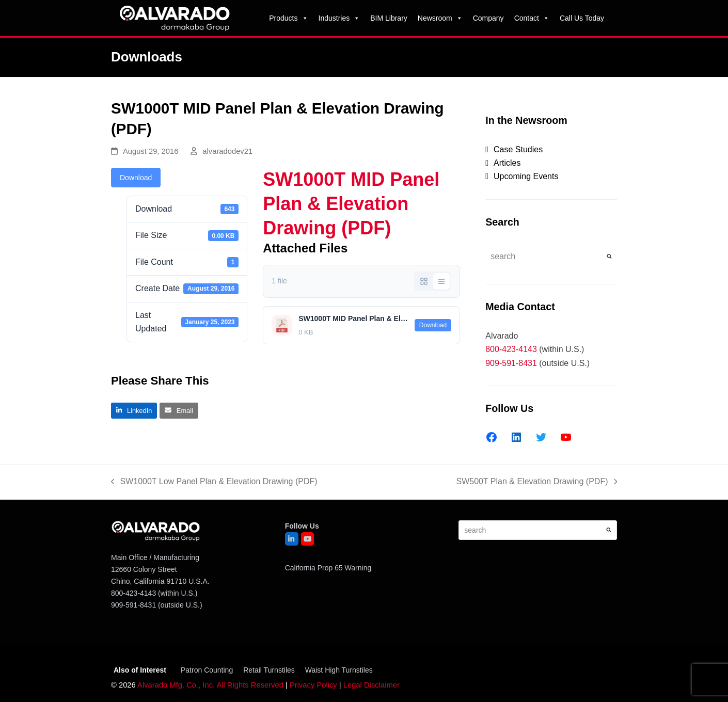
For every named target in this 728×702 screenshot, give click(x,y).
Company (488, 18)
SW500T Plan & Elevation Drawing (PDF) (536, 483)
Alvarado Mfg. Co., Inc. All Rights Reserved (210, 685)
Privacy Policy (313, 685)
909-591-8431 (511, 363)
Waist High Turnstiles (339, 670)
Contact (532, 18)
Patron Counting (207, 670)
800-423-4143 (511, 349)
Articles (507, 163)
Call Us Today (582, 18)
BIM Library (389, 18)
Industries (339, 18)
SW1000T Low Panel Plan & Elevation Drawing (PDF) (214, 483)
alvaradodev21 (227, 151)
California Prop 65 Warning (328, 568)
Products (288, 18)
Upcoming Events (526, 176)
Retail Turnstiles (269, 670)
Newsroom (440, 18)
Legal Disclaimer (371, 685)
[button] (134, 411)
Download (136, 178)
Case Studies (518, 149)
